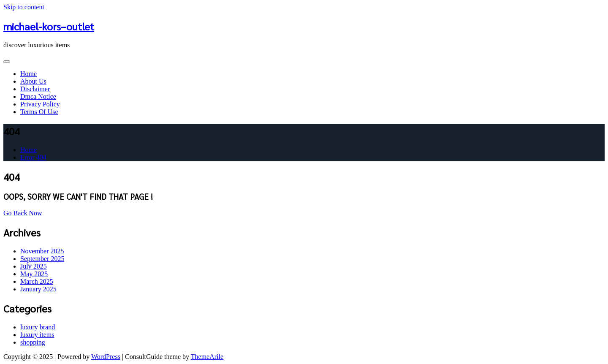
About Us (33, 81)
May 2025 (34, 274)
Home (28, 74)
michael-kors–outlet (49, 26)
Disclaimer (35, 89)
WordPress (106, 357)
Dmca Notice (38, 96)
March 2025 (37, 281)
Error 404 (33, 157)
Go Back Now (23, 213)
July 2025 (34, 266)
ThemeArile (207, 357)
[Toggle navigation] (7, 62)
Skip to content (24, 7)
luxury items (37, 335)
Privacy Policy (40, 104)
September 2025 (42, 259)
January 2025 (38, 289)
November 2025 (42, 251)
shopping (33, 342)
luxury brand (38, 327)
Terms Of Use (39, 112)
